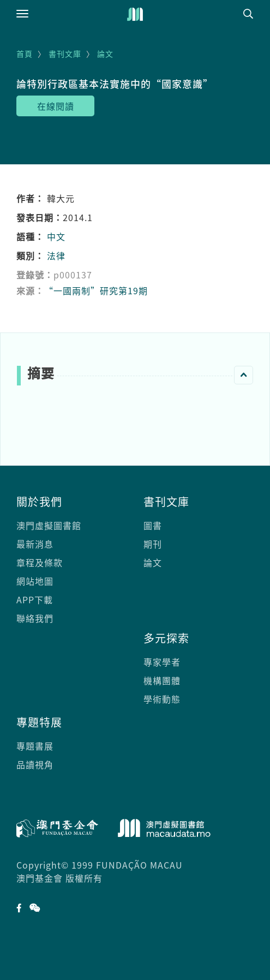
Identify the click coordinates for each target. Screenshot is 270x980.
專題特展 (39, 722)
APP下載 (35, 599)
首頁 (25, 54)
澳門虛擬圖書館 (49, 525)
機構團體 (162, 680)
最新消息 (35, 544)
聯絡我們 (35, 618)
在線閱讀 (56, 106)
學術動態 (162, 699)
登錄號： (35, 275)
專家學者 (162, 662)
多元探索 (166, 638)
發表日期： (40, 217)
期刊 (153, 544)
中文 (56, 236)
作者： (30, 198)
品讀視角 (35, 764)
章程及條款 (40, 562)
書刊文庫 (65, 54)
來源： (30, 290)
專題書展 (35, 746)
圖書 (153, 525)
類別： (30, 256)
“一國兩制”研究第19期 (96, 290)
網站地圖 (35, 581)
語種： (30, 236)
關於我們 (39, 501)
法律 (56, 256)
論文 (105, 54)
